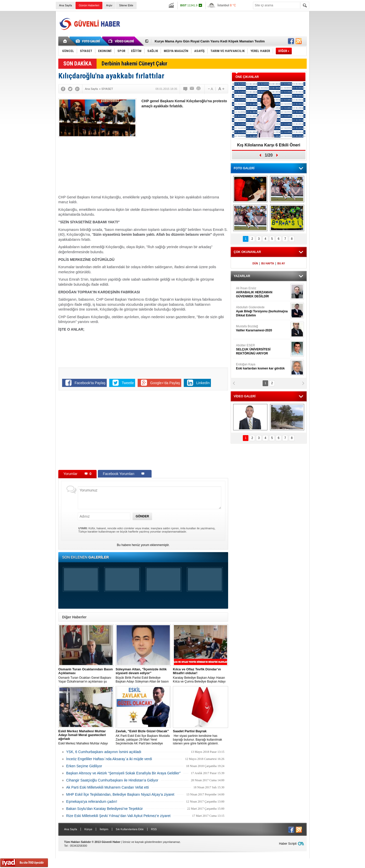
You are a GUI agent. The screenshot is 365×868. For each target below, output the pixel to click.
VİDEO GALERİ (245, 396)
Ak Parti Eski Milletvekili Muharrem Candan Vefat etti (107, 787)
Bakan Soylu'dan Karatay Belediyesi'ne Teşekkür (104, 809)
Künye (88, 829)
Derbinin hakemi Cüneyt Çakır (134, 64)
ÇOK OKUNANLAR (247, 252)
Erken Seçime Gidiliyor (84, 766)
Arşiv (109, 5)
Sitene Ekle (126, 5)
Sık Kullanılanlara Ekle (130, 829)
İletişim (104, 829)
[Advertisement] (214, 24)
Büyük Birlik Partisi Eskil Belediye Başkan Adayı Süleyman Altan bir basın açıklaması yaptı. (143, 675)
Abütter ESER (263, 350)
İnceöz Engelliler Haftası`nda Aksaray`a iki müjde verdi (109, 759)
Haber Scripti (288, 844)
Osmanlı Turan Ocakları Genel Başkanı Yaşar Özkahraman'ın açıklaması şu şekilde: (86, 675)
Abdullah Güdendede (263, 311)
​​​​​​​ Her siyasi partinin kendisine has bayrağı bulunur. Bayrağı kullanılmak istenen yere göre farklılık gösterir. (200, 737)
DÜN (255, 263)
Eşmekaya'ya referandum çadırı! (92, 802)
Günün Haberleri (89, 5)
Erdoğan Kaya (263, 367)
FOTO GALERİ (244, 168)
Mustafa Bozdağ (263, 328)
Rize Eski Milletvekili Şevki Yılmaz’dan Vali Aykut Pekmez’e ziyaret (118, 816)
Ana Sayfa (66, 5)
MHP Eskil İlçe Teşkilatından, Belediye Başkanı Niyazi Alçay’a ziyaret (120, 794)
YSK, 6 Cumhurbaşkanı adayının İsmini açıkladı (104, 752)
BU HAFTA (268, 263)
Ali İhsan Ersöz (263, 292)
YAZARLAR (242, 276)
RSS (154, 829)
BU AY (281, 263)
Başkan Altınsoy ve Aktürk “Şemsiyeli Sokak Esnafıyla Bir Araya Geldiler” (123, 773)
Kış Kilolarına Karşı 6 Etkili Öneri (269, 145)
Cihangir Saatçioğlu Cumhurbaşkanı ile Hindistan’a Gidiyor (112, 780)
